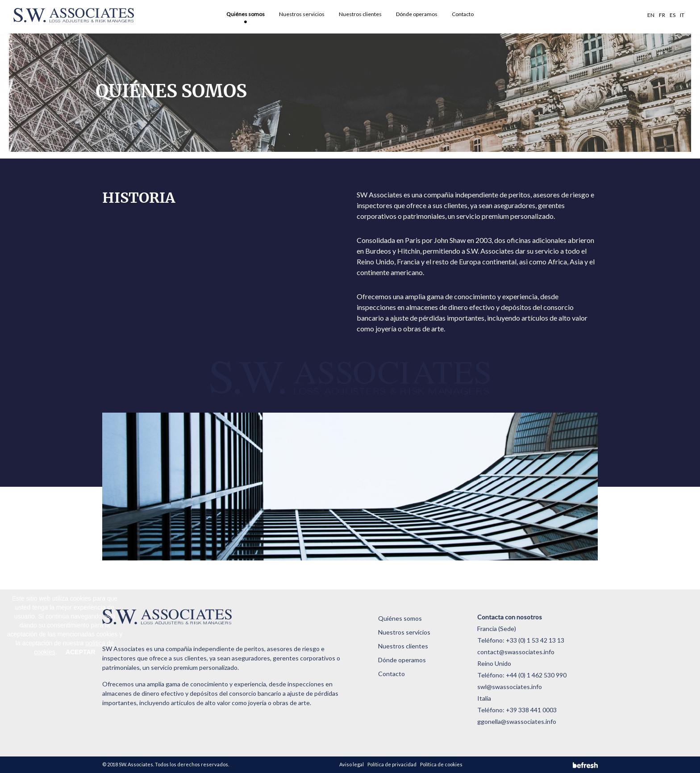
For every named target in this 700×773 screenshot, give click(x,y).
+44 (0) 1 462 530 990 (536, 675)
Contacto (463, 14)
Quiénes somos (246, 14)
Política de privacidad (392, 764)
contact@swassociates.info (516, 652)
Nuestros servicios (302, 14)
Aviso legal (352, 764)
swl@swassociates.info (510, 687)
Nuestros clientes (360, 14)
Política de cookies (441, 764)
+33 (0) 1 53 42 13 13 (535, 640)
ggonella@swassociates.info (517, 721)
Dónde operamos (417, 14)
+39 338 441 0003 (531, 710)
